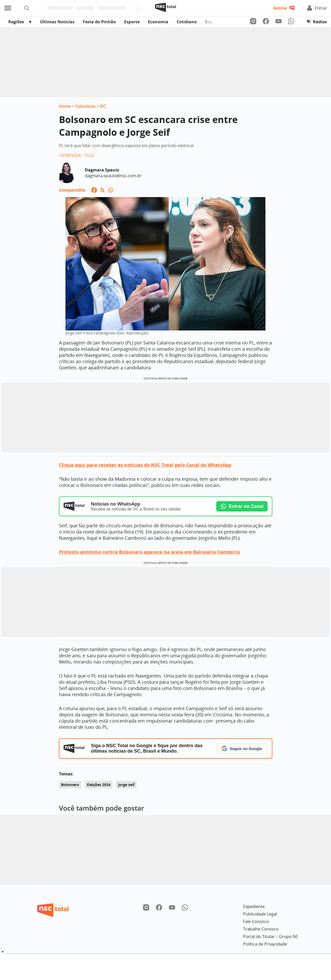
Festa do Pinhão (99, 22)
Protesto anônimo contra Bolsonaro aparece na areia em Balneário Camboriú (149, 552)
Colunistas (85, 106)
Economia (158, 22)
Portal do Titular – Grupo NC (271, 936)
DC (103, 106)
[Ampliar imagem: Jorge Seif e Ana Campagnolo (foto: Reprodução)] (165, 266)
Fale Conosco (256, 921)
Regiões (16, 22)
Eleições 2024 (99, 785)
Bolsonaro (70, 785)
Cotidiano (187, 22)
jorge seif (126, 785)
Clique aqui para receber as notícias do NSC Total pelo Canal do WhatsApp (145, 465)
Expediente (254, 906)
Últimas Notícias (57, 22)
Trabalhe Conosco (261, 929)
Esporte (132, 22)
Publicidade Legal (260, 914)
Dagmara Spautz (102, 170)
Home (65, 106)
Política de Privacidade (265, 944)
